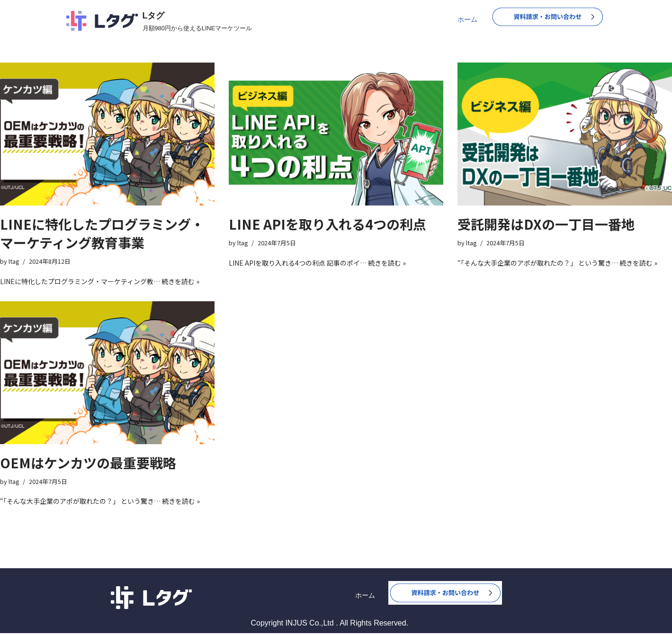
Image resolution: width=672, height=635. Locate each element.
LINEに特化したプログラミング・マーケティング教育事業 (102, 233)
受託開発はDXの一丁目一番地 (546, 224)
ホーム (467, 19)
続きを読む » (180, 282)
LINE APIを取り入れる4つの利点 (327, 224)
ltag (14, 262)
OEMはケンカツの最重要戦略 (88, 464)
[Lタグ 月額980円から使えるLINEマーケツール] (159, 21)
